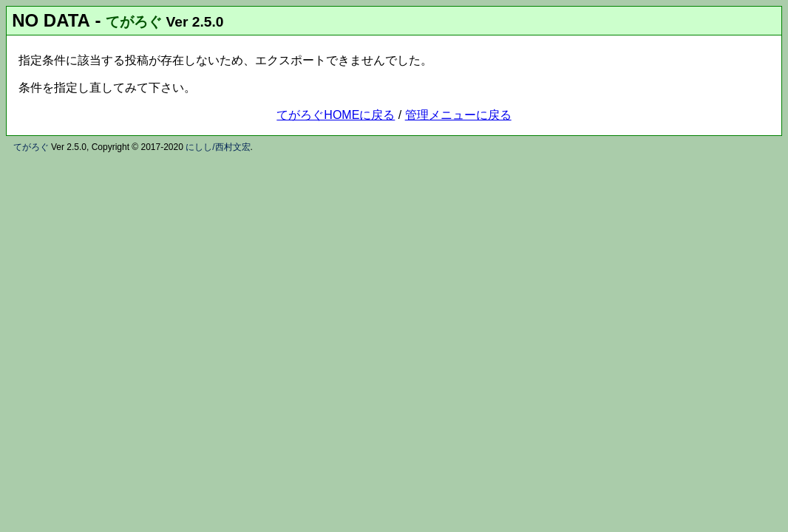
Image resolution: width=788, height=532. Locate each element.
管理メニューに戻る (458, 115)
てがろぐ (134, 22)
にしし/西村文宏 (218, 147)
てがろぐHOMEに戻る (336, 115)
